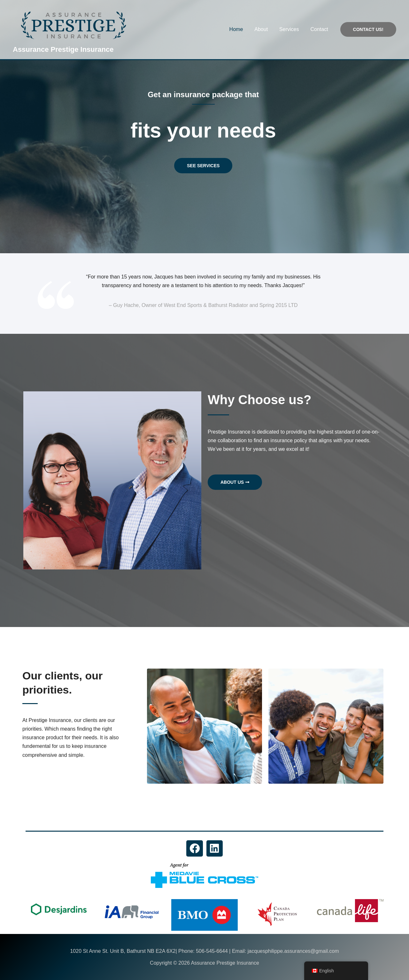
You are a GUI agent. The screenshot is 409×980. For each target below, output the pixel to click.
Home (241, 29)
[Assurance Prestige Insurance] (73, 25)
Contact (320, 29)
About (264, 29)
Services (291, 29)
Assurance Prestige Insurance (63, 49)
